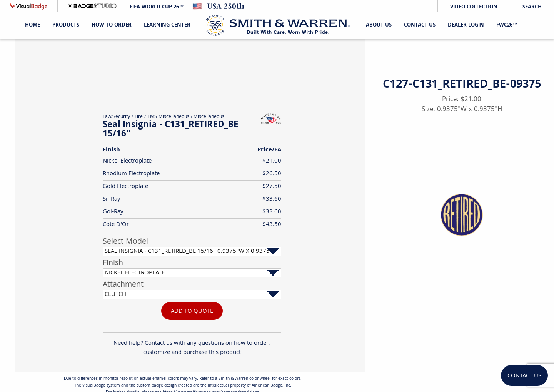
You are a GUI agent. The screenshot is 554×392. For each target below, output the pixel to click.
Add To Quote (192, 311)
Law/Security (116, 117)
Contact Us (420, 25)
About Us (379, 25)
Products (66, 25)
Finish (113, 264)
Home (33, 25)
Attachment (123, 285)
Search (532, 7)
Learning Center (167, 25)
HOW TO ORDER (112, 25)
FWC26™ (507, 25)
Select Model (125, 242)
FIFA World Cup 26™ (156, 7)
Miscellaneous (209, 117)
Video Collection (474, 7)
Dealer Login (466, 25)
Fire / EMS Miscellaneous (162, 117)
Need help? (128, 343)
